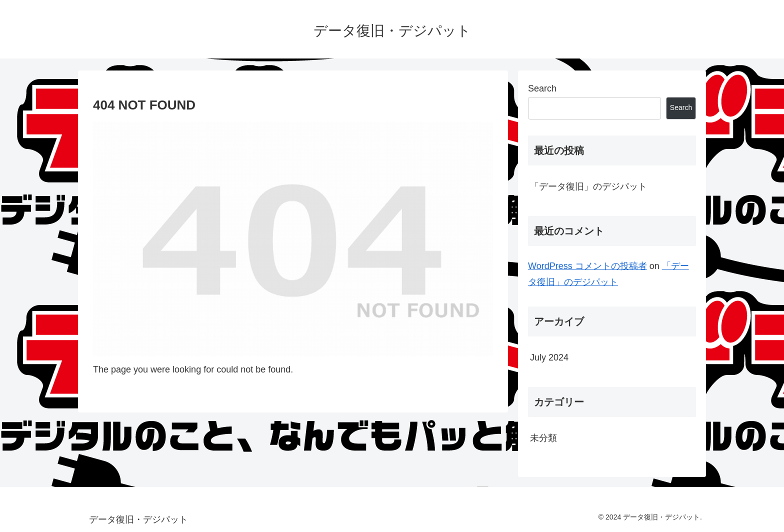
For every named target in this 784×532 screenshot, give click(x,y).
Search (542, 88)
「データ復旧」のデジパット (588, 186)
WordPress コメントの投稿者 (587, 266)
